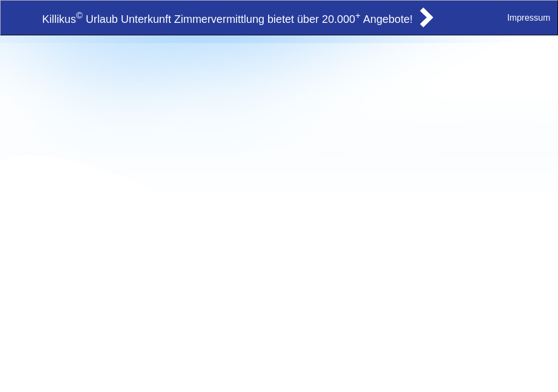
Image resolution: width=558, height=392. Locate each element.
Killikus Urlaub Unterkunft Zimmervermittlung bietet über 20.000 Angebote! (227, 19)
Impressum (529, 18)
